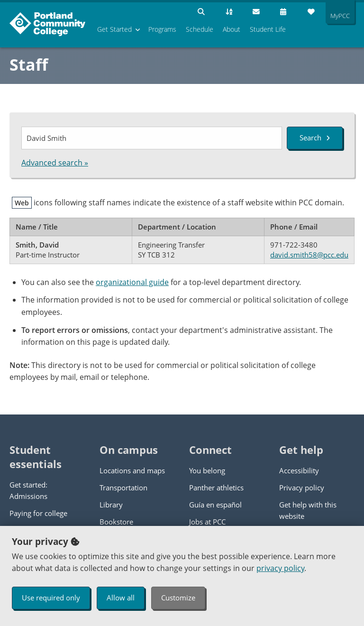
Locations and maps (132, 470)
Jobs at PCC (207, 522)
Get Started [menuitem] (114, 29)
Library (111, 505)
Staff (29, 64)
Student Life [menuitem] (268, 29)
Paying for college (38, 513)
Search (315, 138)
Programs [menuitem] (162, 29)
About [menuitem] (232, 29)
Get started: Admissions (28, 490)
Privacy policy (302, 488)
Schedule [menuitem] (200, 29)
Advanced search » (55, 163)
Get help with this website (308, 510)
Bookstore (116, 522)
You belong (207, 470)
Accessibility (299, 470)
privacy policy (280, 568)
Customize (178, 598)
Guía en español (215, 505)
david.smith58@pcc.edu (309, 255)
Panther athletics (216, 488)
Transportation (123, 488)
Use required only (51, 598)
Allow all (121, 598)
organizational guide (132, 282)
